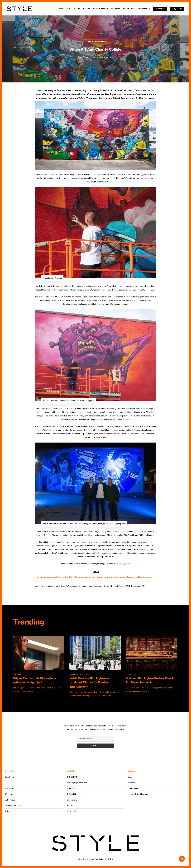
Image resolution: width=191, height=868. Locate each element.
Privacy (8, 811)
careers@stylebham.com (138, 794)
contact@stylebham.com (77, 783)
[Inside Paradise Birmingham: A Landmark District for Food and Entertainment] (95, 667)
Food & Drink (131, 674)
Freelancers (133, 788)
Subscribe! (71, 811)
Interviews (17, 674)
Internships (133, 783)
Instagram (10, 788)
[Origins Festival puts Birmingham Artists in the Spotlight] (39, 665)
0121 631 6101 (72, 777)
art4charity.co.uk (123, 564)
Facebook (10, 777)
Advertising (10, 800)
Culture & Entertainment (95, 41)
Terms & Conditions (14, 806)
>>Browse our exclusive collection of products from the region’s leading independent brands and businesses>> (96, 577)
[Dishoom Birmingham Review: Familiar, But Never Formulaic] (152, 665)
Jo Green (84, 57)
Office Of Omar (109, 859)
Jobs (130, 777)
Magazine (9, 794)
